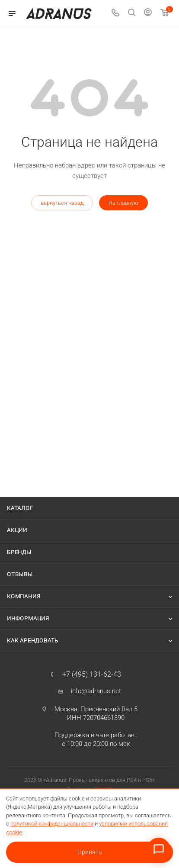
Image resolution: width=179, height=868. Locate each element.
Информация (28, 618)
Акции (17, 530)
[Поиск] (132, 14)
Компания (24, 596)
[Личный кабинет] (148, 13)
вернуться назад (62, 203)
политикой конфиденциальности (52, 824)
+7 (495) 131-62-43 (92, 674)
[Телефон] (115, 14)
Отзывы (20, 574)
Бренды (19, 552)
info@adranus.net (96, 691)
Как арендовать (33, 641)
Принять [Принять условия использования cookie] (90, 852)
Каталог (20, 508)
